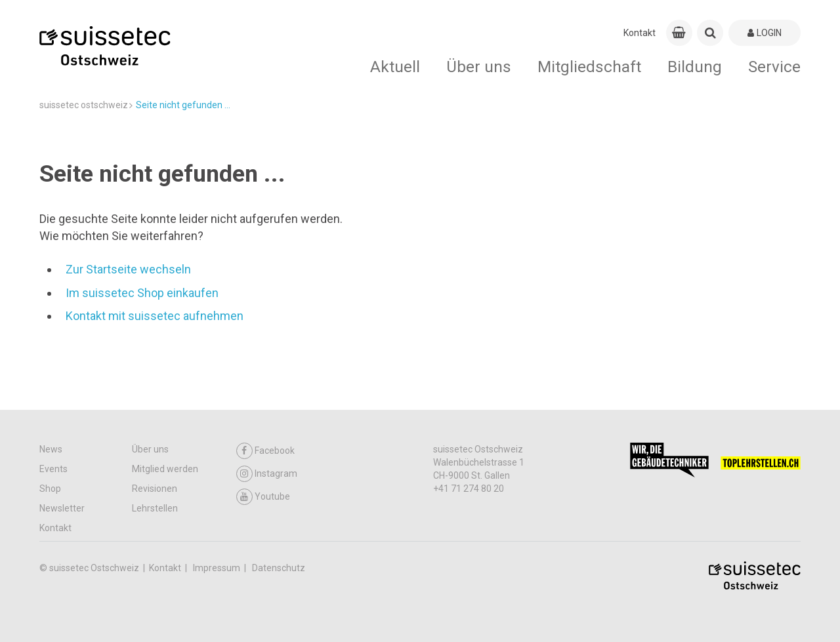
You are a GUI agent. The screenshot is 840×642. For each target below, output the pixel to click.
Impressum (218, 568)
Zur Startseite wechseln (128, 269)
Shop (50, 489)
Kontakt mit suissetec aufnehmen (155, 316)
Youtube (263, 497)
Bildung (695, 67)
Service (774, 67)
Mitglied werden (165, 469)
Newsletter (62, 508)
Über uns (479, 67)
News (51, 449)
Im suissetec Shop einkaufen (142, 293)
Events (53, 469)
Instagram (267, 474)
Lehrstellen (155, 508)
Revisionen (155, 489)
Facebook (265, 451)
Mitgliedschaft (589, 67)
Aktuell (395, 67)
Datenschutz (279, 568)
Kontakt (640, 33)
